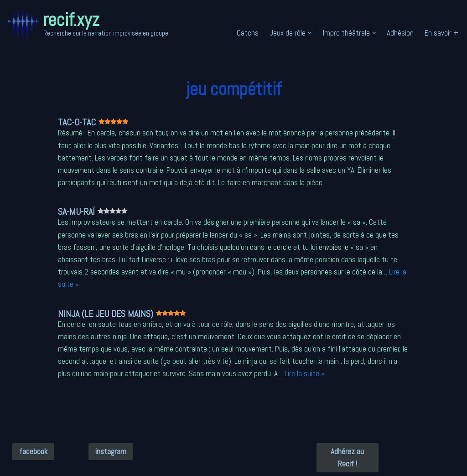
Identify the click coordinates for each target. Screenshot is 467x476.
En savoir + (441, 33)
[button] (310, 33)
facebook (33, 451)
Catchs (248, 33)
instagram (111, 451)
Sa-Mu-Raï (100, 212)
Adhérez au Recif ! (347, 458)
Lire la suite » (305, 373)
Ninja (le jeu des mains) (129, 314)
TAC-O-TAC (100, 122)
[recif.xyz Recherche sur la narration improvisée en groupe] (88, 26)
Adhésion (400, 33)
